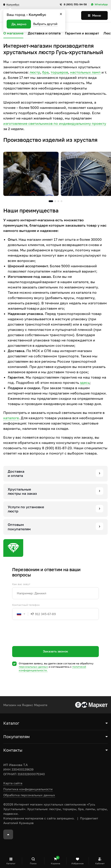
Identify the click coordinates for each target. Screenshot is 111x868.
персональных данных (33, 667)
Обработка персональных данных (29, 795)
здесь (85, 383)
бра (45, 72)
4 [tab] (61, 201)
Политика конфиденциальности (28, 789)
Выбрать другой (45, 24)
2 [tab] (55, 201)
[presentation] (46, 641)
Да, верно (19, 24)
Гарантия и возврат (82, 33)
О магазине (13, 33)
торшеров (59, 72)
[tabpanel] (31, 174)
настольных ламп (85, 72)
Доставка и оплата (44, 33)
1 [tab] (51, 201)
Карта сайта (13, 783)
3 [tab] (58, 201)
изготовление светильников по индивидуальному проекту (55, 123)
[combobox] (23, 614)
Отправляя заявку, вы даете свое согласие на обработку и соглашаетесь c (56, 667)
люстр (35, 72)
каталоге (11, 418)
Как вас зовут (21, 584)
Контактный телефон (26, 605)
